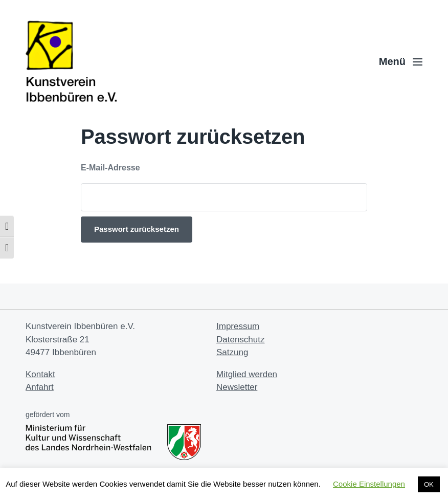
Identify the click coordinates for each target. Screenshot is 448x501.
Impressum (238, 326)
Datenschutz (241, 340)
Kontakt (40, 374)
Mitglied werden (247, 374)
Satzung (232, 352)
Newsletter (237, 387)
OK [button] (429, 484)
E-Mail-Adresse (110, 168)
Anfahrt (40, 387)
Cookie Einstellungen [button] (369, 484)
